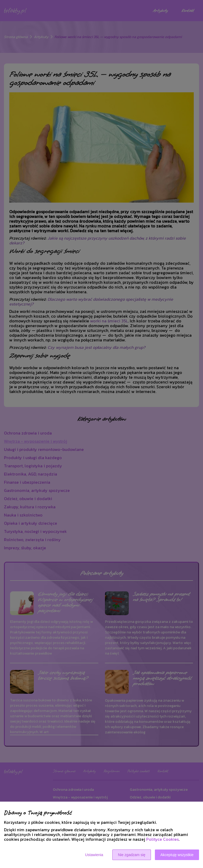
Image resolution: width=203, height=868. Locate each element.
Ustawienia (94, 855)
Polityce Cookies (162, 839)
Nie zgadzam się (132, 855)
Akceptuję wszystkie (177, 855)
